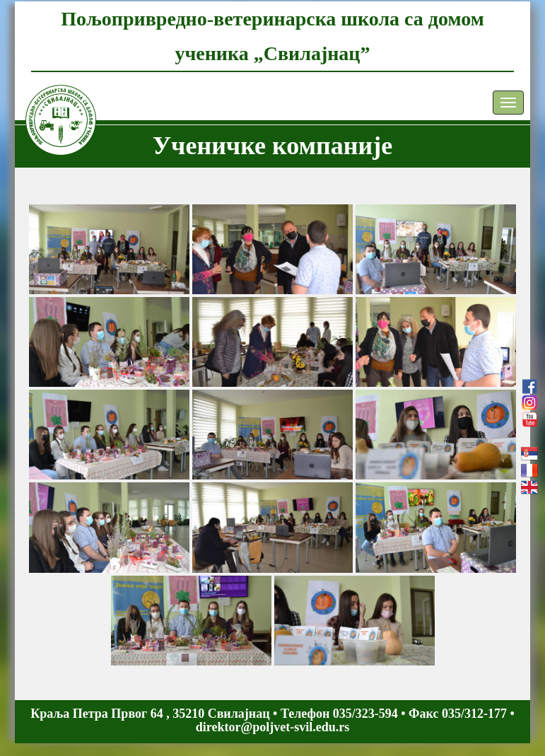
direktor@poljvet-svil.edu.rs (272, 727)
